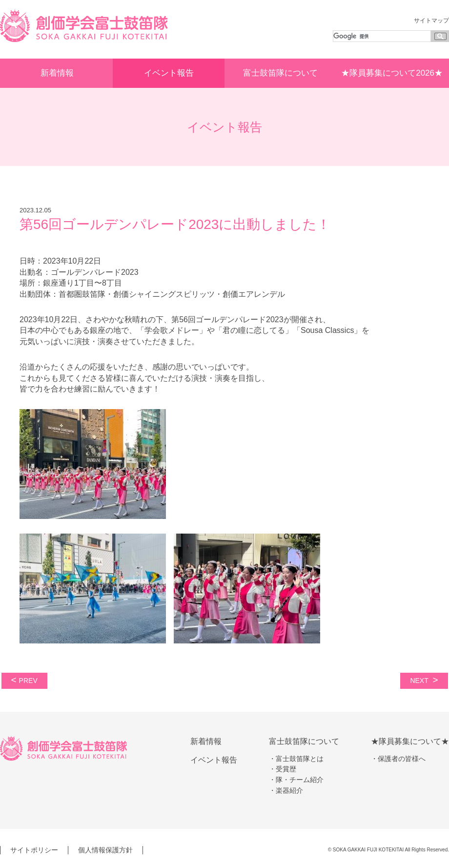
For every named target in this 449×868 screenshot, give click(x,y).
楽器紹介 (289, 790)
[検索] (381, 36)
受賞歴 (286, 769)
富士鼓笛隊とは (300, 759)
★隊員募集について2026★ (392, 73)
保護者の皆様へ (402, 759)
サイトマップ (431, 21)
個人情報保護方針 (105, 850)
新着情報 (57, 73)
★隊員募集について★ (410, 741)
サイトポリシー (34, 850)
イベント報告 (169, 73)
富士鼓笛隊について (280, 73)
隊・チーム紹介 (300, 780)
